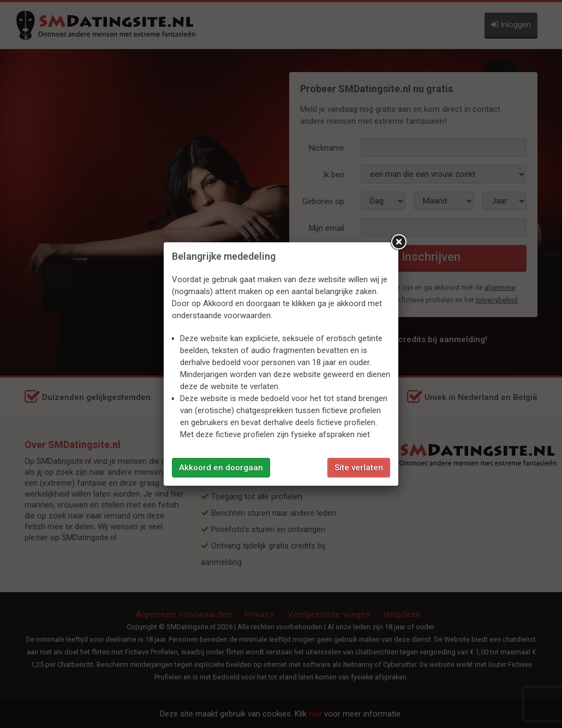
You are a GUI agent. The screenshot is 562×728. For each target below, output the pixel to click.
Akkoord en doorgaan (221, 468)
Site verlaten (359, 468)
